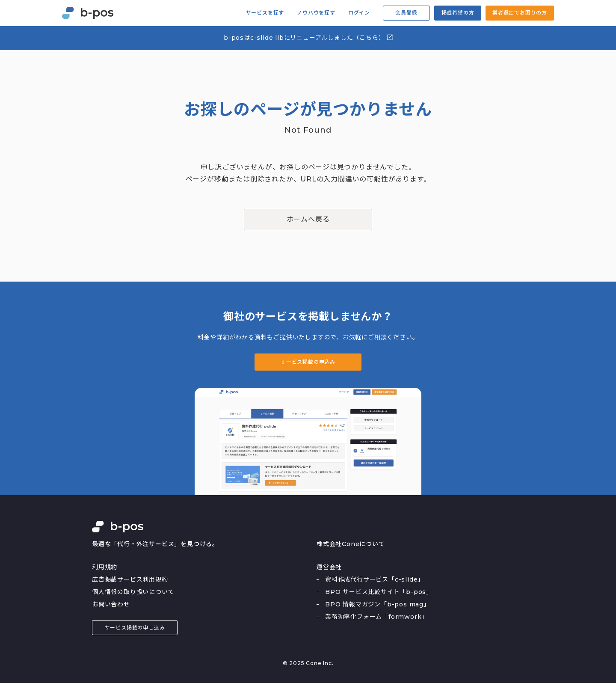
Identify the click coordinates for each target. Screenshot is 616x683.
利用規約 (105, 567)
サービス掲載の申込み (308, 362)
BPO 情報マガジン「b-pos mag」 (378, 604)
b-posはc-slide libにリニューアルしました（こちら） (309, 37)
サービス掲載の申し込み (135, 628)
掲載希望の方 (458, 13)
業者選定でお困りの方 (520, 13)
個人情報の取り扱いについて (133, 592)
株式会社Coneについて (351, 544)
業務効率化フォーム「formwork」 (376, 617)
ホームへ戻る (308, 219)
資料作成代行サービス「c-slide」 (375, 579)
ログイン (359, 13)
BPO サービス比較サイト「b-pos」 (379, 592)
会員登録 (406, 13)
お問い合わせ (111, 604)
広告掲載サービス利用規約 (130, 579)
